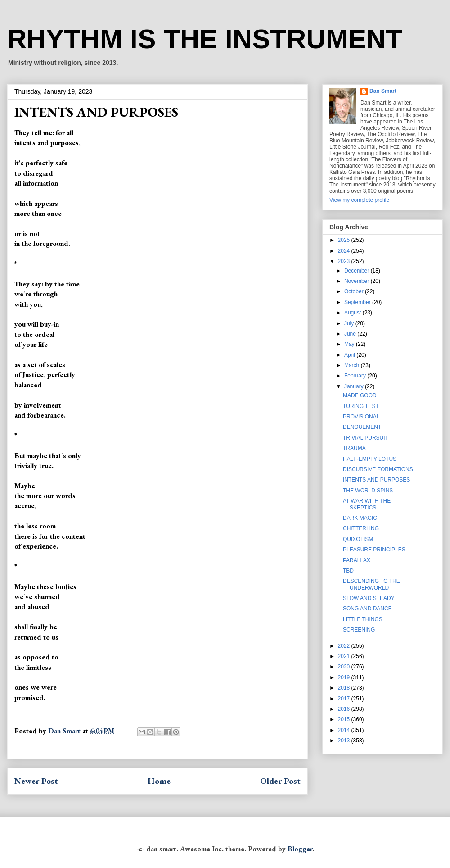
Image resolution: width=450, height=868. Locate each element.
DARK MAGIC (360, 518)
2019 (345, 677)
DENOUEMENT (362, 427)
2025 (345, 240)
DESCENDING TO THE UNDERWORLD (371, 584)
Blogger (300, 849)
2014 (345, 730)
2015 (345, 719)
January (355, 386)
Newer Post (36, 781)
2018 (345, 688)
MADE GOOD (360, 395)
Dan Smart (383, 91)
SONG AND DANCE (367, 609)
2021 (345, 656)
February (356, 376)
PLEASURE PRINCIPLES (374, 550)
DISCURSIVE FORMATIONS (378, 469)
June (351, 334)
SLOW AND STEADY (369, 598)
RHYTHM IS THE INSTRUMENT (205, 39)
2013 (345, 741)
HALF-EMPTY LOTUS (370, 459)
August (353, 313)
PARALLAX (357, 560)
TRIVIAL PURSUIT (366, 438)
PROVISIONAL (361, 417)
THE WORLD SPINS (368, 491)
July (350, 323)
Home (159, 781)
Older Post (280, 781)
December (358, 271)
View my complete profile (359, 200)
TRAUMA (354, 448)
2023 (345, 261)
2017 (345, 699)
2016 (345, 709)
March (353, 365)
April (350, 355)
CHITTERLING (361, 528)
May (350, 344)
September (358, 302)
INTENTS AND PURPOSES (376, 480)
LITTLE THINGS (363, 619)
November (358, 281)
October (355, 291)
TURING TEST (361, 406)
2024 (345, 251)
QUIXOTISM (358, 539)
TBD (348, 571)
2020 (345, 667)
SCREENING (359, 630)
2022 (345, 646)
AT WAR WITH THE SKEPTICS (367, 504)
